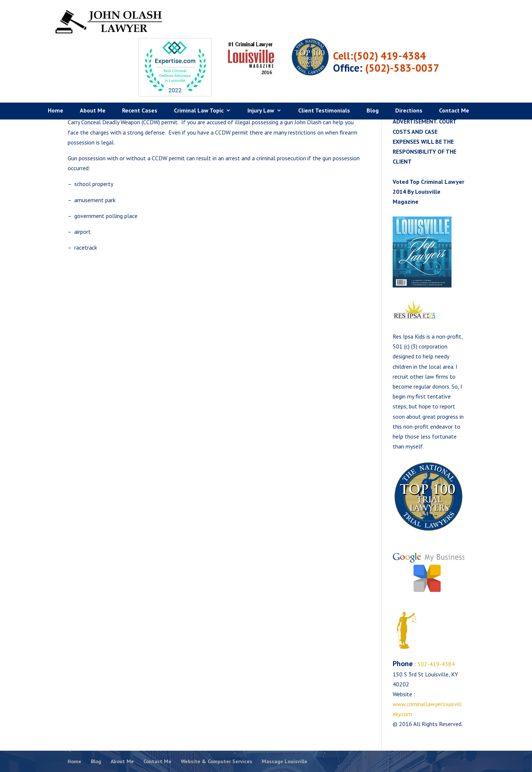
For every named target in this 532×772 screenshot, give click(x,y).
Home (56, 81)
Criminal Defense (414, 90)
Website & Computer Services (217, 761)
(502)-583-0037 (466, 38)
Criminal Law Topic (199, 81)
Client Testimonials (324, 81)
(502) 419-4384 (454, 26)
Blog (373, 81)
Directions (409, 81)
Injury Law (261, 81)
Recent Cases (140, 81)
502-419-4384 (435, 664)
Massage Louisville (285, 761)
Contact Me (454, 81)
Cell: (407, 26)
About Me (93, 81)
